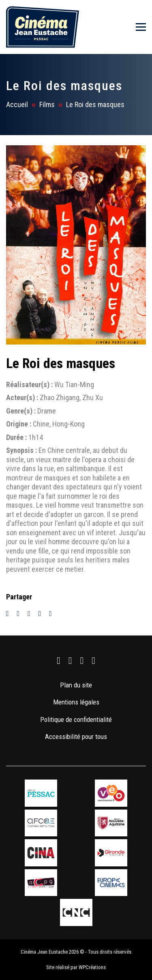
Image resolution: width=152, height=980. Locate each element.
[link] (59, 661)
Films (47, 104)
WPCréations (92, 967)
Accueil (17, 104)
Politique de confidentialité (76, 719)
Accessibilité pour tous (76, 737)
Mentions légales (76, 702)
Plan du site (76, 685)
